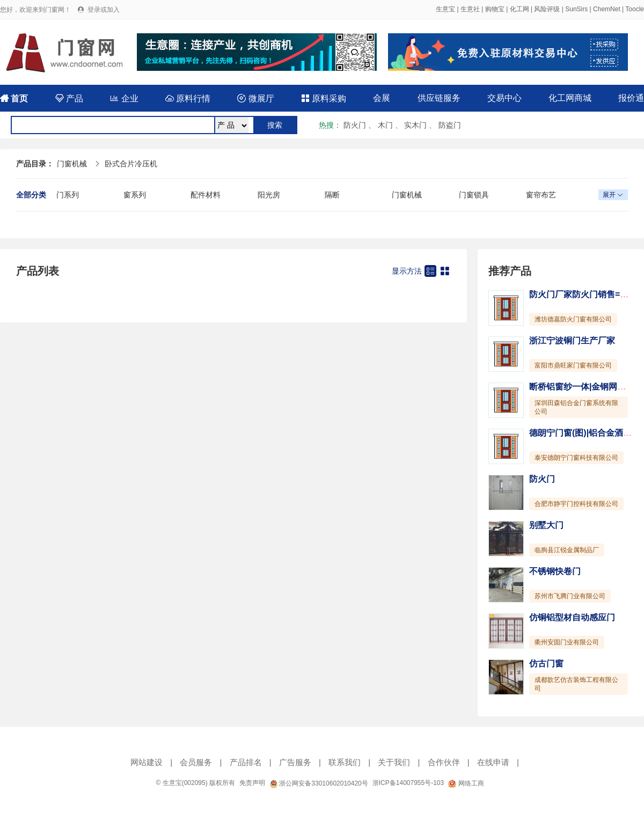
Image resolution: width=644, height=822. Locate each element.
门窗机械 (72, 164)
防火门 (355, 125)
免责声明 (252, 783)
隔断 (332, 195)
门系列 (68, 195)
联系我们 (345, 762)
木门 (385, 125)
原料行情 (188, 98)
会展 (382, 98)
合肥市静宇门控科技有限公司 (576, 504)
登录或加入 (104, 10)
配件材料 (206, 195)
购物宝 (495, 9)
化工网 (519, 9)
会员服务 (196, 762)
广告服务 (295, 762)
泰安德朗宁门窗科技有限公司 (576, 458)
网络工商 (466, 783)
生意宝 (445, 9)
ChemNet (607, 9)
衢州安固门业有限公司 (567, 642)
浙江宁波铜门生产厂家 (572, 340)
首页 (14, 98)
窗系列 (135, 195)
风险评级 (547, 9)
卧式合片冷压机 (131, 164)
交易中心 (504, 98)
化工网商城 (570, 98)
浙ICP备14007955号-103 (408, 783)
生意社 (470, 9)
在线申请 (493, 762)
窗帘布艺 (541, 195)
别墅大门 (546, 525)
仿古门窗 (546, 663)
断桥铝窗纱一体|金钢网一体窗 (586, 387)
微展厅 (255, 98)
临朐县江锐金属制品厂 (567, 550)
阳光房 (269, 195)
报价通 (631, 98)
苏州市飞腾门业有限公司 (570, 596)
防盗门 (450, 125)
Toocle (635, 9)
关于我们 (394, 762)
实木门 (415, 125)
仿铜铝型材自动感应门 (572, 617)
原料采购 (324, 98)
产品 (69, 98)
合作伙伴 (444, 762)
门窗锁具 (474, 195)
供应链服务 (439, 98)
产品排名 (246, 762)
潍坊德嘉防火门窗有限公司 (573, 319)
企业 (124, 98)
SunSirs (576, 9)
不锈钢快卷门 (555, 571)
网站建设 (147, 762)
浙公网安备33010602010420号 (319, 783)
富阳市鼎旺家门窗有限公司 (573, 365)
